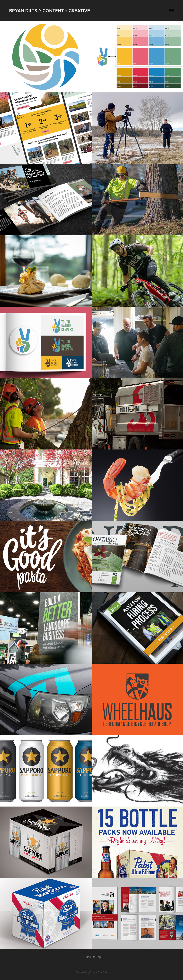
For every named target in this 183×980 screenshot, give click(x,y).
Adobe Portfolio (99, 972)
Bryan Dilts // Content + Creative (50, 11)
